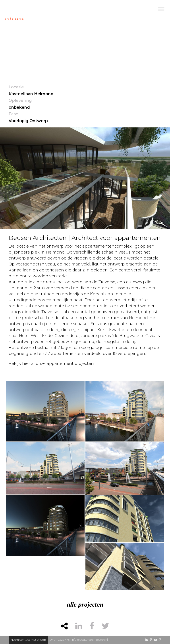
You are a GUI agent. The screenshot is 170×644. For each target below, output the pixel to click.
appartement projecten (70, 364)
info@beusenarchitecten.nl (90, 640)
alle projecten (85, 604)
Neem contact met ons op (28, 640)
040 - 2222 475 (60, 640)
